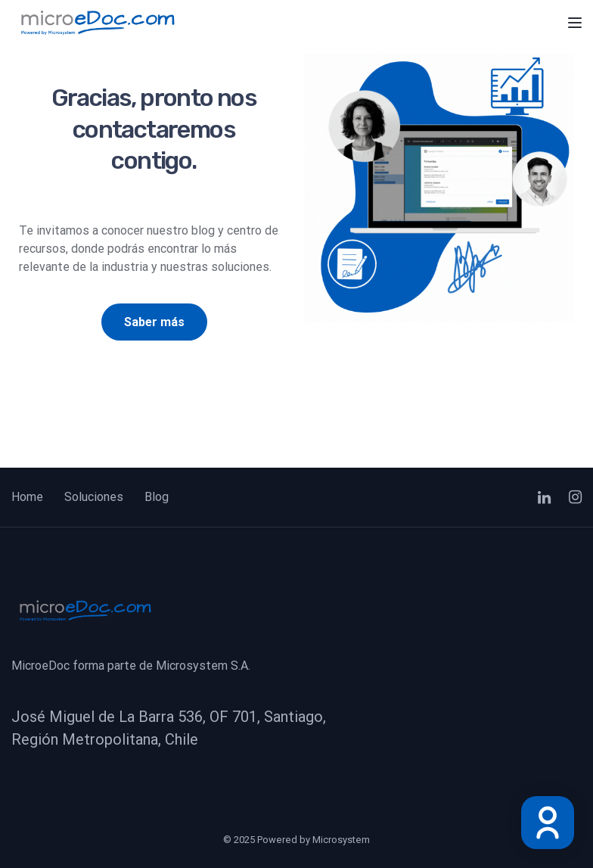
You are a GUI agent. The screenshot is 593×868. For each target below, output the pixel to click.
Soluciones (94, 497)
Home (27, 497)
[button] (154, 322)
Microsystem (341, 840)
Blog (157, 497)
